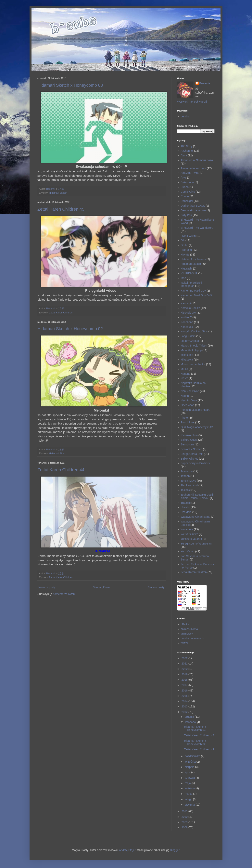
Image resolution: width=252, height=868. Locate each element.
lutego (189, 799)
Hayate (185, 255)
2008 (185, 827)
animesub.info (189, 629)
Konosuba (187, 327)
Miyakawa (187, 360)
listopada (191, 722)
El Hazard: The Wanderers (197, 228)
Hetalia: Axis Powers (193, 259)
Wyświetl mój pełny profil (192, 102)
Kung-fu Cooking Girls (194, 331)
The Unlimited (189, 485)
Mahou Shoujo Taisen (194, 346)
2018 (185, 680)
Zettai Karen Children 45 (61, 209)
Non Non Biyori (190, 391)
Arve (184, 178)
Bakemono (187, 182)
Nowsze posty (47, 587)
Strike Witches (189, 459)
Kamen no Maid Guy (193, 291)
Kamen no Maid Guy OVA (196, 295)
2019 (185, 674)
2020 (185, 669)
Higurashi (187, 269)
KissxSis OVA (189, 313)
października (193, 756)
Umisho (185, 507)
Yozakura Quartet (191, 539)
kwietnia (190, 788)
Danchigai (187, 201)
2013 (185, 706)
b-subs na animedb (192, 638)
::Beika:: (186, 624)
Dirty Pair (186, 215)
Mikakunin (187, 355)
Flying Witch (188, 236)
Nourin (185, 396)
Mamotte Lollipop (191, 350)
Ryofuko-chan (189, 435)
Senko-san (187, 444)
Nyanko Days (189, 400)
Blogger (175, 850)
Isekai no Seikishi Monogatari (191, 284)
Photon (185, 418)
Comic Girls (188, 192)
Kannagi (186, 303)
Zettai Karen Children (61, 313)
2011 (185, 811)
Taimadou (187, 471)
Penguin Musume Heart (195, 410)
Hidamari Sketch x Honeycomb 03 (70, 85)
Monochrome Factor (193, 364)
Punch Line (188, 422)
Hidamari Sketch (58, 193)
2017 (185, 685)
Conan (185, 196)
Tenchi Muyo (189, 481)
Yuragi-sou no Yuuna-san (196, 544)
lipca (188, 772)
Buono (185, 187)
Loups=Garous (190, 341)
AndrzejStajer (127, 850)
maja (188, 783)
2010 (185, 817)
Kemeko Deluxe (190, 308)
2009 (185, 822)
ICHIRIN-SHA (189, 273)
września (190, 762)
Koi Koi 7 (186, 317)
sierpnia (190, 767)
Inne (183, 278)
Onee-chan (188, 405)
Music (184, 369)
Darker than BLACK (193, 206)
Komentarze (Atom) (64, 594)
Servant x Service (192, 449)
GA (183, 240)
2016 (185, 690)
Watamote (187, 529)
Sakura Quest (189, 440)
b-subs (185, 116)
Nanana (186, 374)
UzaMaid (186, 512)
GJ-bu (184, 245)
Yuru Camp (188, 551)
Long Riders (188, 336)
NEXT (184, 378)
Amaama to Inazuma (193, 168)
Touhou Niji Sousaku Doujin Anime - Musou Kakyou (198, 496)
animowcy (187, 634)
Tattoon (185, 476)
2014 (185, 701)
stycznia (190, 805)
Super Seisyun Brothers (195, 463)
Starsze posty (156, 587)
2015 (185, 696)
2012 (185, 712)
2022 (185, 658)
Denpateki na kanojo (193, 210)
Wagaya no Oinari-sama (195, 517)
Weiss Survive (189, 534)
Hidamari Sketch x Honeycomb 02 (70, 329)
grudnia (190, 717)
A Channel (187, 151)
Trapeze (186, 503)
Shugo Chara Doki (192, 454)
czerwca (190, 778)
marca (189, 794)
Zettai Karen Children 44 (61, 470)
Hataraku (186, 250)
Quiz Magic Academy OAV (197, 427)
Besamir (205, 83)
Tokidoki (186, 490)
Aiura (184, 155)
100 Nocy (187, 146)
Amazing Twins (190, 173)
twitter (184, 643)
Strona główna (102, 587)
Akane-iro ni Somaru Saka (197, 160)
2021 (185, 664)
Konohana (187, 322)
